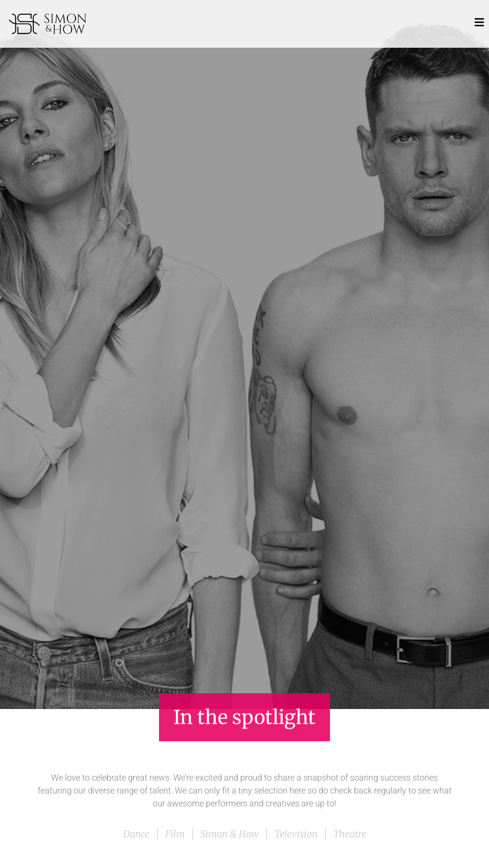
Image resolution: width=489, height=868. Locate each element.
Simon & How (230, 834)
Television (296, 834)
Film (175, 834)
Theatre (350, 834)
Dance (136, 834)
